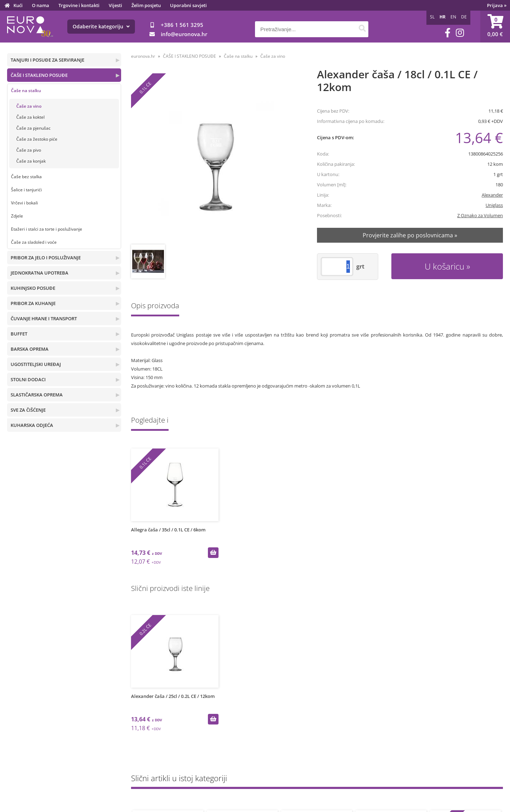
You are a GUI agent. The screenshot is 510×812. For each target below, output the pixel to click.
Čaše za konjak (31, 161)
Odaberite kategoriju (101, 26)
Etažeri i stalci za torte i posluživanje (47, 229)
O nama (41, 5)
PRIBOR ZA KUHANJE (33, 303)
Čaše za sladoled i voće (34, 242)
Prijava (497, 5)
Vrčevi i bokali (24, 203)
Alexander (492, 195)
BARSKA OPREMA (30, 349)
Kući (18, 5)
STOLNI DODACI (28, 379)
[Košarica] (495, 27)
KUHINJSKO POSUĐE (33, 288)
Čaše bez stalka (26, 177)
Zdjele (17, 216)
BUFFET (19, 334)
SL (432, 17)
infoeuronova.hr (184, 34)
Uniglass (494, 205)
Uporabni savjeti (188, 5)
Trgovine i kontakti (79, 5)
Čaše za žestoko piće (37, 139)
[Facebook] (448, 33)
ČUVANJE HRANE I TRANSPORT (44, 318)
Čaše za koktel (30, 117)
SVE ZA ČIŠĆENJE (28, 410)
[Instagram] (460, 33)
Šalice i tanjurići (26, 190)
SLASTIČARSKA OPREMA (37, 395)
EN (453, 17)
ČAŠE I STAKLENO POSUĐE (39, 75)
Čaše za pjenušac (33, 128)
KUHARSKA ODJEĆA (32, 425)
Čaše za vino (29, 106)
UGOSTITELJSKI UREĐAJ (36, 364)
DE (464, 17)
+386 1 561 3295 (182, 25)
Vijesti (115, 5)
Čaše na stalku (26, 91)
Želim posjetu (146, 5)
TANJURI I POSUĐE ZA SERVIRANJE (47, 60)
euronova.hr (143, 56)
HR (443, 17)
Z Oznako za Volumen (480, 215)
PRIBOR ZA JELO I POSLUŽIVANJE (46, 258)
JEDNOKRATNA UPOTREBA (39, 273)
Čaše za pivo (29, 150)
